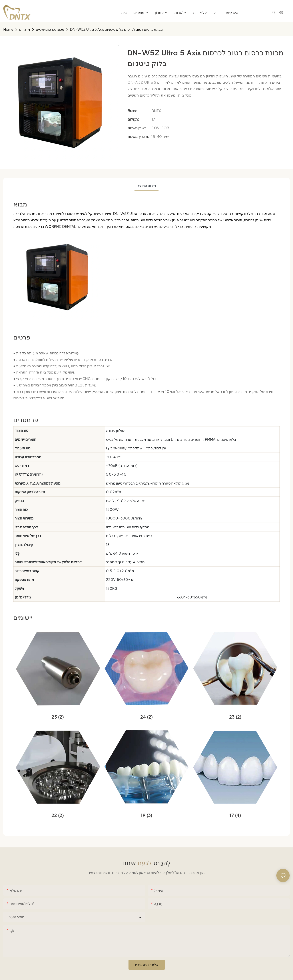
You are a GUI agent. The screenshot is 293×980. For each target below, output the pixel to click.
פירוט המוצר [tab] (146, 186)
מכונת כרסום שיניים (50, 29)
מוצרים (25, 29)
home (8, 29)
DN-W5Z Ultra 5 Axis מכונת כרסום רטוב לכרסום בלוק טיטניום (116, 29)
